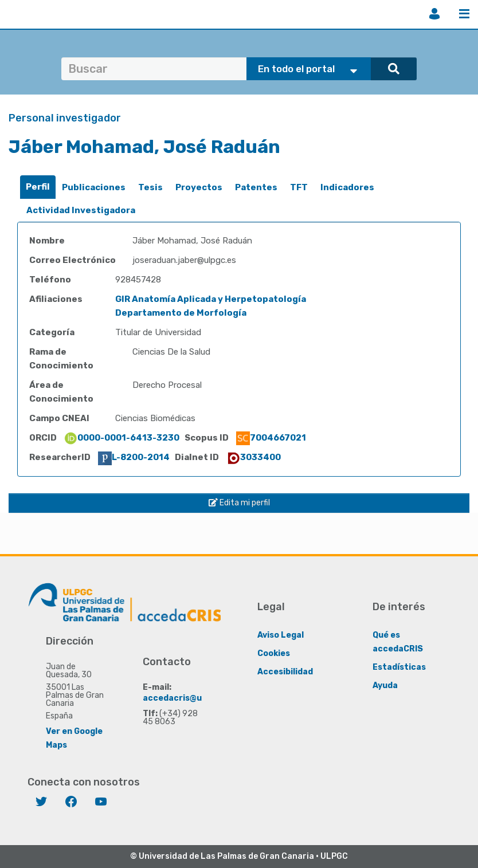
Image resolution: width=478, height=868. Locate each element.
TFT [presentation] (299, 187)
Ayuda (385, 686)
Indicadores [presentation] (347, 187)
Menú (464, 14)
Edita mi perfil (239, 503)
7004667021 (271, 438)
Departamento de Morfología (181, 313)
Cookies (274, 653)
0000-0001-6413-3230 (122, 438)
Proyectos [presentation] (199, 187)
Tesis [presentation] (150, 187)
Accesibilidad (285, 672)
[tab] (38, 187)
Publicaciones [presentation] (94, 187)
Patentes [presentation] (256, 187)
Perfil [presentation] (38, 187)
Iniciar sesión (434, 14)
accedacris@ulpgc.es (187, 698)
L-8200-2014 (134, 457)
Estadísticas (399, 667)
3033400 (254, 457)
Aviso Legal (281, 635)
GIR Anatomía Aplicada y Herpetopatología (211, 299)
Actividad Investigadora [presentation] (81, 210)
